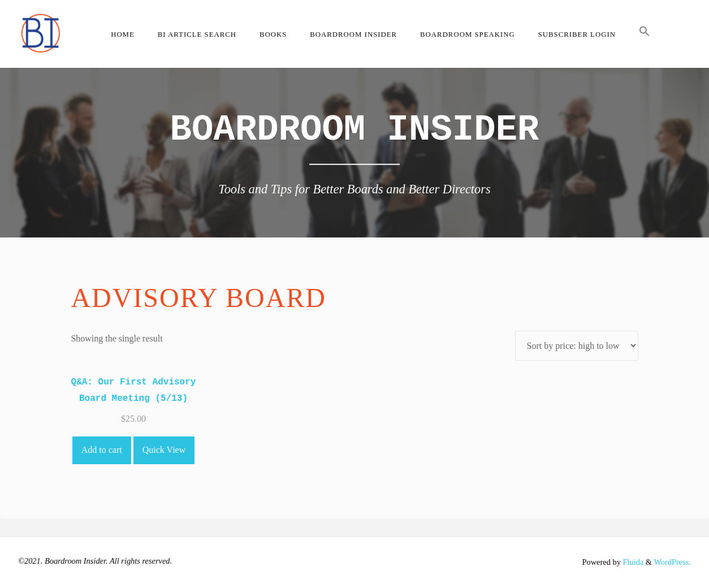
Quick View (164, 450)
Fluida (632, 562)
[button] (644, 34)
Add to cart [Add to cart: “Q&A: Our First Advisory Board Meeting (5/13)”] (102, 450)
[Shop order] (577, 346)
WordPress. (672, 562)
